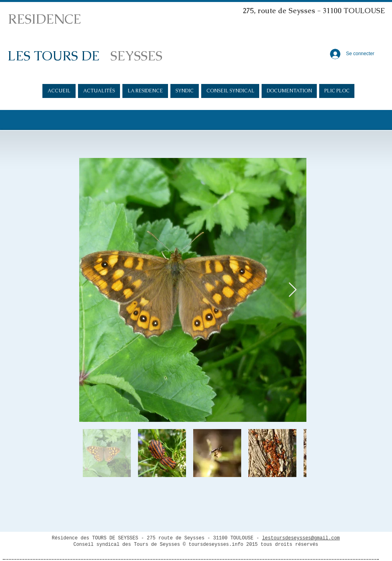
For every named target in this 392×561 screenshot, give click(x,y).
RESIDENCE (45, 19)
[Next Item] (293, 290)
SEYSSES (136, 56)
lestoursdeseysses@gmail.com (301, 538)
